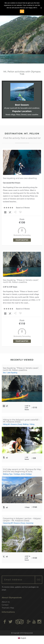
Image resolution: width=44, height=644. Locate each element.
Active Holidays (26, 474)
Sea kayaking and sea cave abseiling (20, 178)
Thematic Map (8, 608)
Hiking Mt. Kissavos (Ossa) (12, 424)
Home (16, 50)
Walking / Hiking (29, 424)
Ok (22, 11)
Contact (5, 605)
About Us (6, 602)
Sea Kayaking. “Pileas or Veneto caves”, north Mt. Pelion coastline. (21, 281)
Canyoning (30, 523)
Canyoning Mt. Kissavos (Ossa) (14, 523)
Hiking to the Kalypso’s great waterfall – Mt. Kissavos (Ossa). (21, 421)
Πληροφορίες (22, 240)
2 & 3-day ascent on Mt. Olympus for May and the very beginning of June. (22, 470)
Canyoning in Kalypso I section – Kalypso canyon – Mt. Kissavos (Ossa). (22, 520)
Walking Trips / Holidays (11, 474)
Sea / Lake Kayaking (10, 373)
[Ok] (41, 8)
